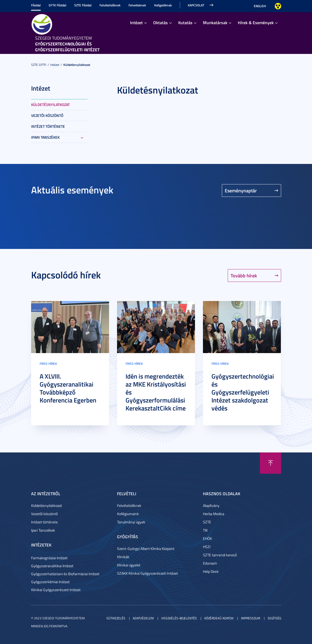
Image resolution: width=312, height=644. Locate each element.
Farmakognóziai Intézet (49, 558)
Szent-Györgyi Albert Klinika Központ (146, 548)
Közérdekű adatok (219, 618)
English (260, 6)
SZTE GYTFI (39, 65)
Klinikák (123, 557)
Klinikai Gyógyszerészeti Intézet (56, 590)
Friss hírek (48, 364)
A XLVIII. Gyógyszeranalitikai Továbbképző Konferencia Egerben (68, 388)
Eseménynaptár (241, 190)
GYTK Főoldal (57, 5)
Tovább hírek (244, 276)
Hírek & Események (256, 22)
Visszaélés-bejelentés (179, 618)
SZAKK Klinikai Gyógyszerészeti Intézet (147, 573)
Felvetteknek (137, 5)
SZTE (207, 522)
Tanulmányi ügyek (131, 522)
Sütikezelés (116, 618)
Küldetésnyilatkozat (77, 65)
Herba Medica (214, 514)
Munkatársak (215, 22)
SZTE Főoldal (83, 5)
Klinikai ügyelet (129, 565)
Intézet (136, 22)
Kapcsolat (196, 5)
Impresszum (251, 618)
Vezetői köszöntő (47, 115)
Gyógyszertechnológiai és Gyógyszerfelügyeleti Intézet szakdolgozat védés (243, 392)
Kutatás (185, 22)
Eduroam (210, 563)
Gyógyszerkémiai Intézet (50, 582)
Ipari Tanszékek (45, 137)
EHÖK (207, 538)
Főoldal (36, 5)
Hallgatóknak (163, 5)
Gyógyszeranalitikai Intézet (52, 566)
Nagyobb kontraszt (278, 6)
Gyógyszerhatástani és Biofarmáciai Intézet (65, 574)
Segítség (274, 618)
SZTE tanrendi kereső (220, 555)
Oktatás (161, 22)
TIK (205, 530)
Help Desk (211, 571)
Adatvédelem (143, 618)
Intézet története (48, 126)
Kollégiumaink (128, 514)
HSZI (207, 547)
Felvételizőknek (110, 5)
